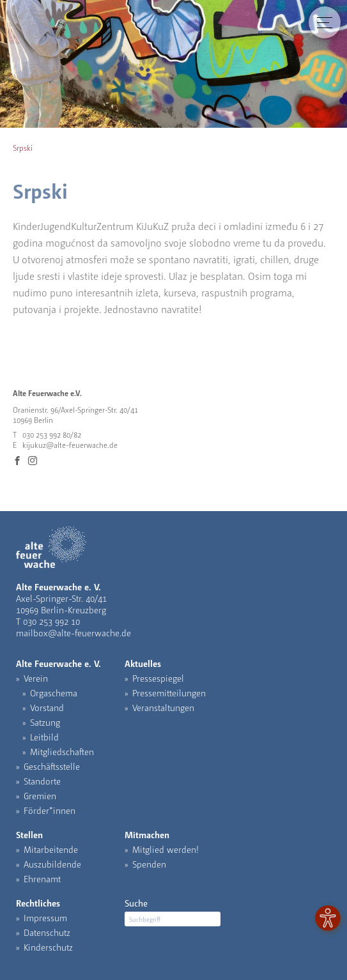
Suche (136, 903)
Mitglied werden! (166, 849)
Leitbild (44, 737)
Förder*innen (50, 810)
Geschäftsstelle (52, 766)
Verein (36, 678)
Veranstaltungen (163, 707)
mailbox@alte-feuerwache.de (73, 632)
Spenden (149, 864)
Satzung (45, 722)
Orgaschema (54, 693)
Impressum (45, 917)
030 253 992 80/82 (52, 434)
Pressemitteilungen (169, 693)
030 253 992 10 (51, 621)
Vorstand (47, 707)
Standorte (42, 781)
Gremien (40, 795)
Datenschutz (47, 932)
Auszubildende (52, 864)
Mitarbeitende (51, 849)
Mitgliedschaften (62, 751)
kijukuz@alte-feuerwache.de (70, 445)
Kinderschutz (48, 947)
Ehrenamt (42, 878)
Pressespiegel (158, 678)
